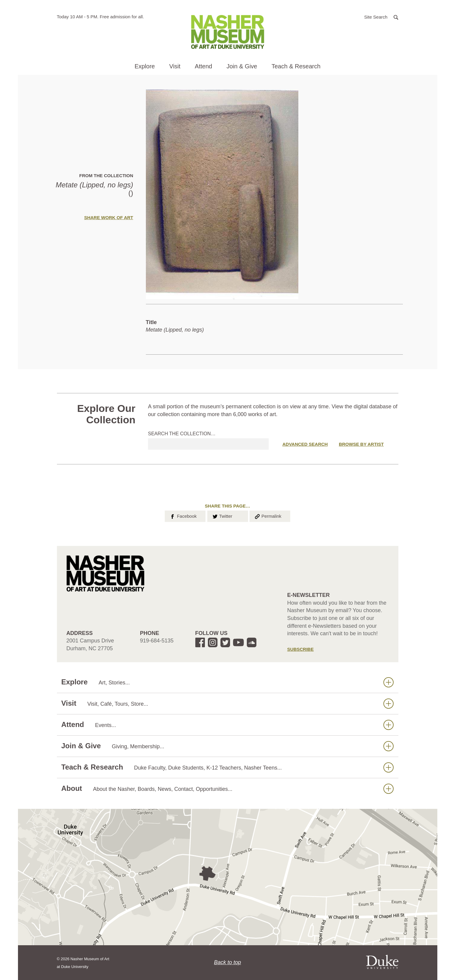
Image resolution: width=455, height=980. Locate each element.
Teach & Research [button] (296, 66)
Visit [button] (175, 66)
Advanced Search (305, 444)
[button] (381, 17)
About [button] (227, 789)
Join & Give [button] (242, 66)
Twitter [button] (222, 516)
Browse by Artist (361, 444)
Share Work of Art (109, 217)
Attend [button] (203, 66)
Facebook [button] (183, 516)
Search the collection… (182, 434)
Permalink (268, 516)
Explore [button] (145, 66)
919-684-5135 (157, 641)
